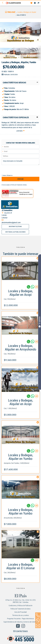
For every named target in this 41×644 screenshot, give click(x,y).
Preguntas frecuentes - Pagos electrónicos (20, 619)
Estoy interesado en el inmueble (20, 162)
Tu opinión (40, 322)
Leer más (19, 131)
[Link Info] (20, 297)
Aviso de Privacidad (20, 612)
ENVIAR (20, 179)
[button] (20, 83)
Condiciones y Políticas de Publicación (20, 606)
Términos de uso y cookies (21, 615)
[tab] (20, 83)
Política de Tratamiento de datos (19, 185)
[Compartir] (38, 3)
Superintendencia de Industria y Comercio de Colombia (20, 622)
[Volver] (3, 3)
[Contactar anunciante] (37, 288)
